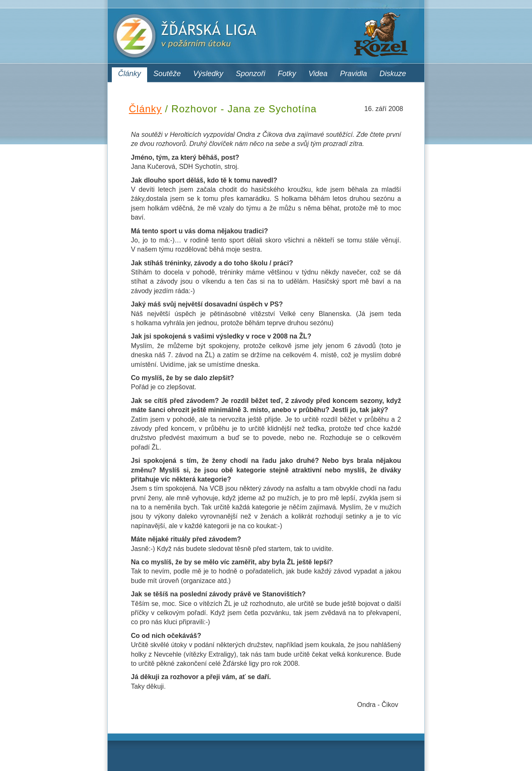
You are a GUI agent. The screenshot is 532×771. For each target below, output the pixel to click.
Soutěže (167, 74)
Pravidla (353, 74)
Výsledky (208, 74)
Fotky (287, 74)
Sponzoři (250, 74)
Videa (318, 74)
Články (129, 74)
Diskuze (393, 74)
